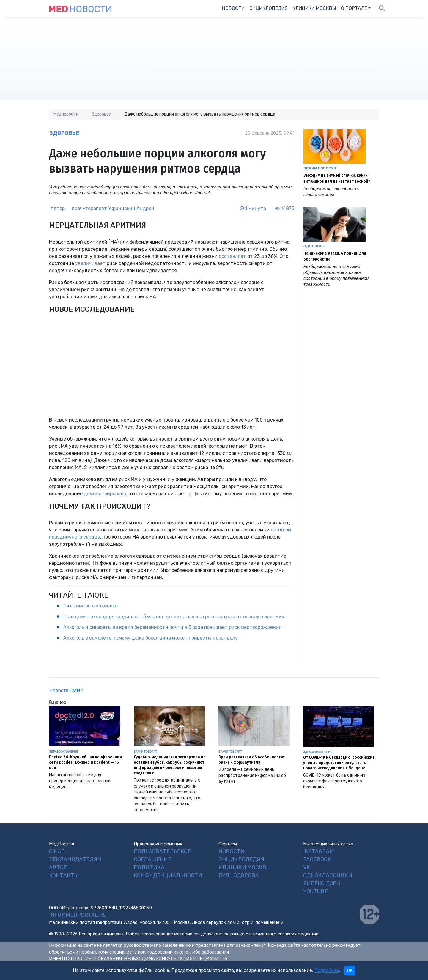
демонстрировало (105, 494)
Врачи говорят (320, 168)
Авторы (60, 867)
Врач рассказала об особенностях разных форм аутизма (252, 760)
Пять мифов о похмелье (90, 606)
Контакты (64, 875)
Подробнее (327, 970)
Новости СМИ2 (66, 691)
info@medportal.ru (78, 915)
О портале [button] (354, 8)
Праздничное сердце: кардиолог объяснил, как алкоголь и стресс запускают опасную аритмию (174, 617)
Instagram (318, 851)
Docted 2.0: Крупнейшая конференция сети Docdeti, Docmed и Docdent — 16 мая (85, 762)
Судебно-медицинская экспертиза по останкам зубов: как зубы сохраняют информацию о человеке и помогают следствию (170, 765)
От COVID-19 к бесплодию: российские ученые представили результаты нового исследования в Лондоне (339, 763)
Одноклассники (328, 875)
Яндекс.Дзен (322, 883)
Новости (233, 8)
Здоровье (64, 133)
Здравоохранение (63, 752)
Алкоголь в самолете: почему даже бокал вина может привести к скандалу (151, 638)
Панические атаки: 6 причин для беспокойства (335, 256)
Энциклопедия (269, 8)
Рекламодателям (75, 859)
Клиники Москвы (314, 8)
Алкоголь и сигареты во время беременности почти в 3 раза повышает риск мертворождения (172, 627)
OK (350, 970)
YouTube (316, 891)
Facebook (317, 859)
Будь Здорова (239, 875)
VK (307, 867)
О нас (57, 851)
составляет (232, 256)
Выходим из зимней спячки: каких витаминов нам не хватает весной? (337, 178)
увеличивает (90, 263)
